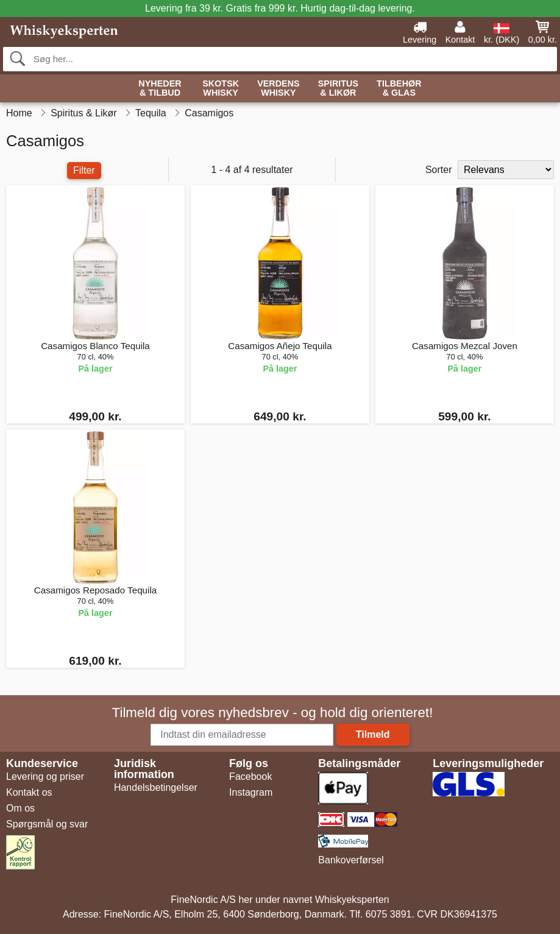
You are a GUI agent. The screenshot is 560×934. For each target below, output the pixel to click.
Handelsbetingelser (156, 787)
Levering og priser (45, 777)
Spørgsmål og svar (47, 824)
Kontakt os (29, 792)
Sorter (439, 170)
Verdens (278, 89)
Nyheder (160, 89)
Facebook (250, 777)
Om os (20, 808)
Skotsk (221, 89)
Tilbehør (399, 89)
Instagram (251, 792)
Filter (84, 170)
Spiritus (338, 89)
